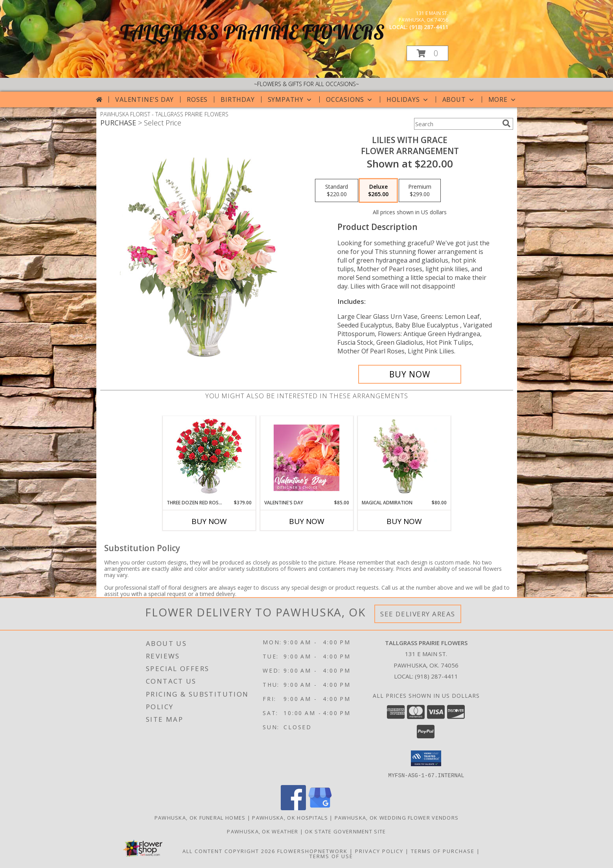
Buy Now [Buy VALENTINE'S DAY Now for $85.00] (307, 521)
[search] (506, 123)
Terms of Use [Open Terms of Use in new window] (331, 856)
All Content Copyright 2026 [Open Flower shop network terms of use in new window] (229, 851)
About (459, 99)
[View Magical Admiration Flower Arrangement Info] (404, 458)
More (503, 99)
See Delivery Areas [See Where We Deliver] (418, 614)
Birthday (237, 99)
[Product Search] (457, 124)
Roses (197, 99)
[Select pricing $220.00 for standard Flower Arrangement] (337, 191)
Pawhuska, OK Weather (262, 831)
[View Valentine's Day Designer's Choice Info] (306, 458)
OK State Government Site (345, 831)
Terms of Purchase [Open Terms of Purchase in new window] (443, 851)
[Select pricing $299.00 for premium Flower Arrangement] (420, 191)
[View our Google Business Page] (320, 808)
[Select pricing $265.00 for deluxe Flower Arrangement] (378, 191)
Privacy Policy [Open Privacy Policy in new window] (379, 851)
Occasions (350, 99)
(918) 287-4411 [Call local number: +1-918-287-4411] (429, 27)
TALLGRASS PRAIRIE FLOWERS (252, 32)
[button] (427, 53)
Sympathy (290, 99)
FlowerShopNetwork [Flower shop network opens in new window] (312, 851)
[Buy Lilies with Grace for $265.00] (410, 374)
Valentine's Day (145, 99)
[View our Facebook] (293, 808)
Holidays (408, 99)
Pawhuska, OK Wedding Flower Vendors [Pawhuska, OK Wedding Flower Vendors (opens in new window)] (397, 817)
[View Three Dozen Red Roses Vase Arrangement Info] (209, 458)
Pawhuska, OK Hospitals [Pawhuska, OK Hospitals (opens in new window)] (290, 817)
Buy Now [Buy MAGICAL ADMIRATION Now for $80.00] (404, 521)
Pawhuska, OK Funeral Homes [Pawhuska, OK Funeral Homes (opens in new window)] (200, 817)
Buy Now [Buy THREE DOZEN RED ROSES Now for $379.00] (209, 521)
